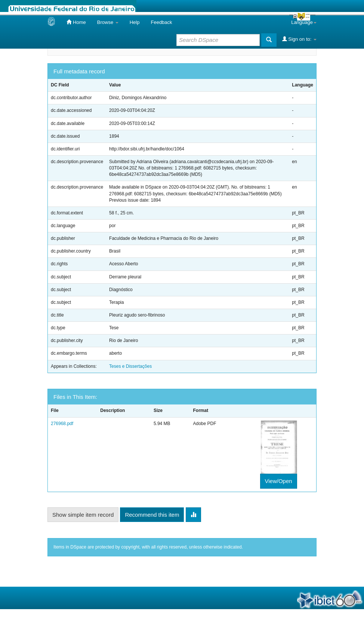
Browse (108, 22)
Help (135, 22)
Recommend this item (152, 515)
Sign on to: (299, 39)
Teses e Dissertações (130, 366)
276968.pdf (62, 424)
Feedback (161, 22)
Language (304, 22)
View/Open (279, 481)
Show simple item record (83, 515)
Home (76, 22)
